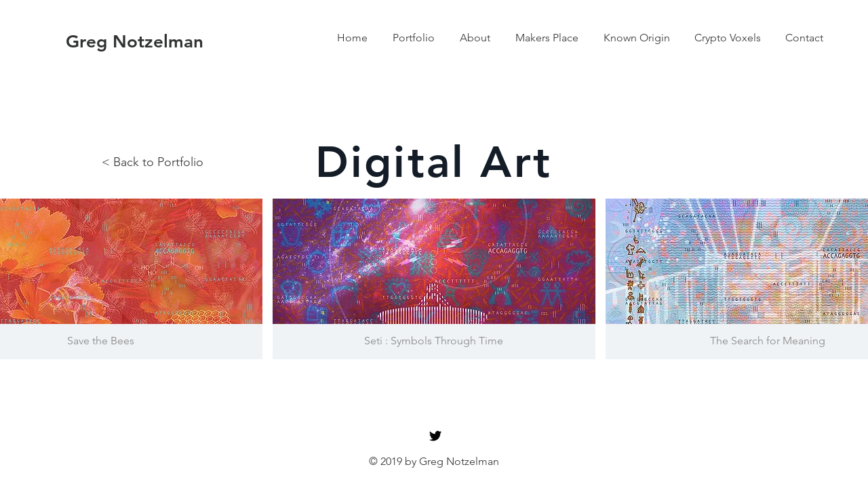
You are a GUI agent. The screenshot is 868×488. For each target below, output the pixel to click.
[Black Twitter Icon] (435, 436)
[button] (434, 279)
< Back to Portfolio (153, 162)
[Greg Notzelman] (134, 42)
